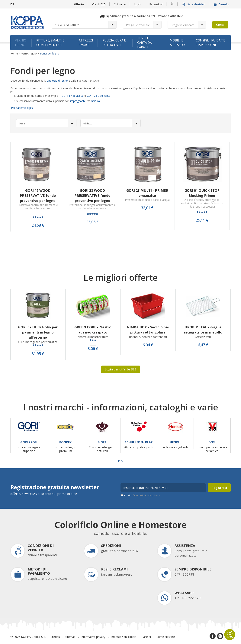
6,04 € (148, 345)
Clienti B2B (99, 4)
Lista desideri (194, 4)
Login (138, 4)
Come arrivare (166, 637)
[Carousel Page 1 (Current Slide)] (119, 461)
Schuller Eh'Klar (139, 442)
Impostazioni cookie (123, 637)
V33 (212, 442)
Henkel (175, 442)
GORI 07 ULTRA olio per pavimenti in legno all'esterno (38, 332)
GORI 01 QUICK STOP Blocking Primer (202, 193)
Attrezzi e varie (86, 43)
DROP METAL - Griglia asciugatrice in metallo (203, 330)
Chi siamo (120, 4)
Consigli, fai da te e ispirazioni (210, 43)
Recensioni (156, 4)
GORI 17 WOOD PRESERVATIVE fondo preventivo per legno (38, 195)
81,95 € (38, 354)
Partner (146, 637)
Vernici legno (21, 43)
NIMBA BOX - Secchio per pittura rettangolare (148, 330)
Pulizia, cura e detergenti (114, 43)
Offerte (79, 4)
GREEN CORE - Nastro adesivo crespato (93, 330)
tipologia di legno (58, 81)
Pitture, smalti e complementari (50, 43)
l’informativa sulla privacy (146, 495)
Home (14, 54)
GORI (90, 96)
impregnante (78, 101)
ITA (12, 4)
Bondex (66, 442)
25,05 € (92, 222)
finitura (96, 101)
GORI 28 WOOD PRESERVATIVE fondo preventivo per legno (92, 195)
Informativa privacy (93, 637)
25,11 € (202, 220)
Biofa (102, 442)
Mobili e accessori (178, 43)
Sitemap (70, 637)
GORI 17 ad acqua (73, 96)
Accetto (142, 495)
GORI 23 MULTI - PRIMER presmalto (147, 193)
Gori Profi (29, 442)
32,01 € (147, 208)
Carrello (222, 4)
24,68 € (38, 225)
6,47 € (203, 345)
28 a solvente (102, 96)
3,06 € (93, 349)
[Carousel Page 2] (122, 461)
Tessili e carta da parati (145, 43)
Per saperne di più (22, 108)
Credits (55, 637)
